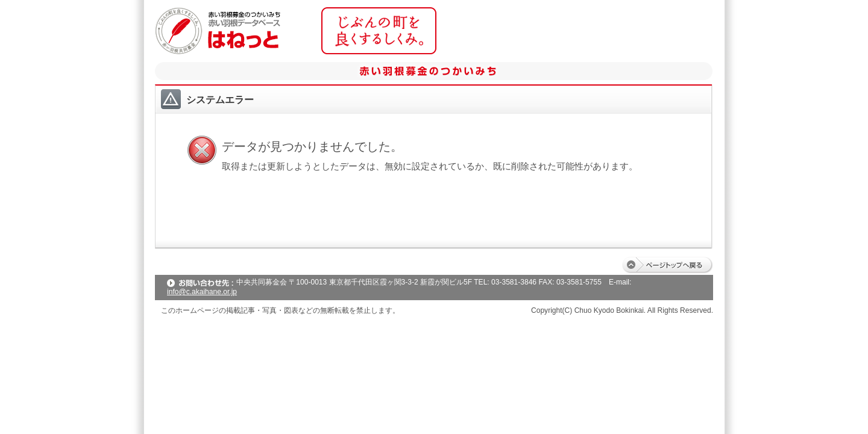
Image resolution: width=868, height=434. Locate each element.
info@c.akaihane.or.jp (202, 292)
